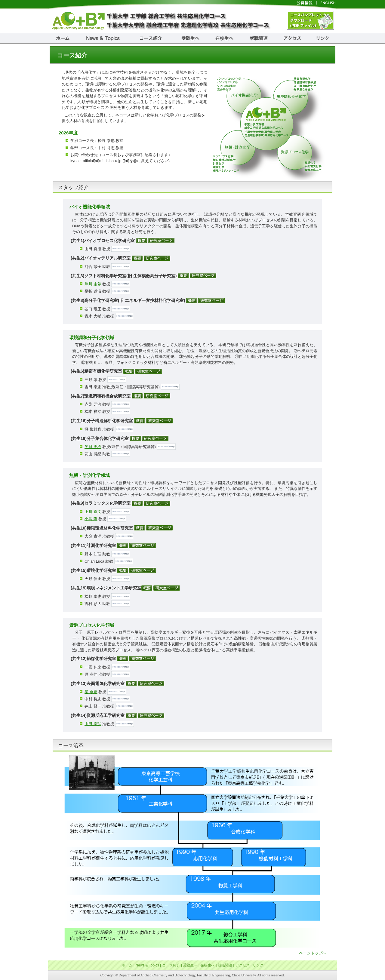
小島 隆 (91, 519)
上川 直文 (93, 511)
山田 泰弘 (93, 724)
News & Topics (147, 965)
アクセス (242, 965)
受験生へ (190, 965)
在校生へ (208, 965)
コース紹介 (171, 965)
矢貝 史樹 (93, 447)
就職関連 (225, 965)
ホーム (127, 965)
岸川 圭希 (93, 284)
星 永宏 (91, 692)
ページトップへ (313, 953)
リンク (258, 965)
